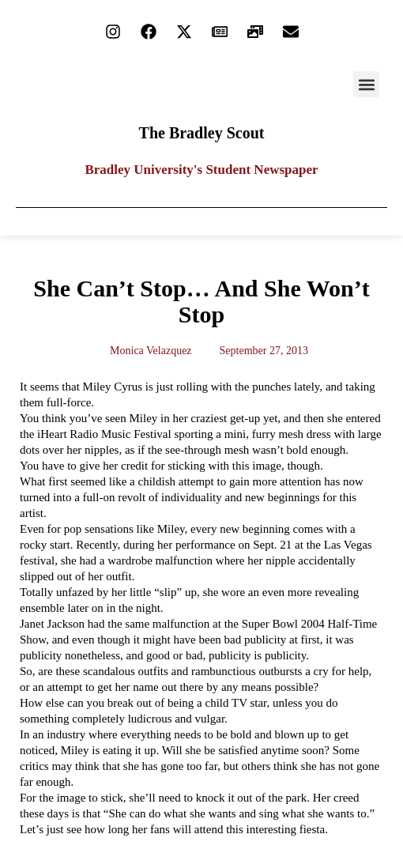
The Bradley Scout (202, 133)
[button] (366, 84)
